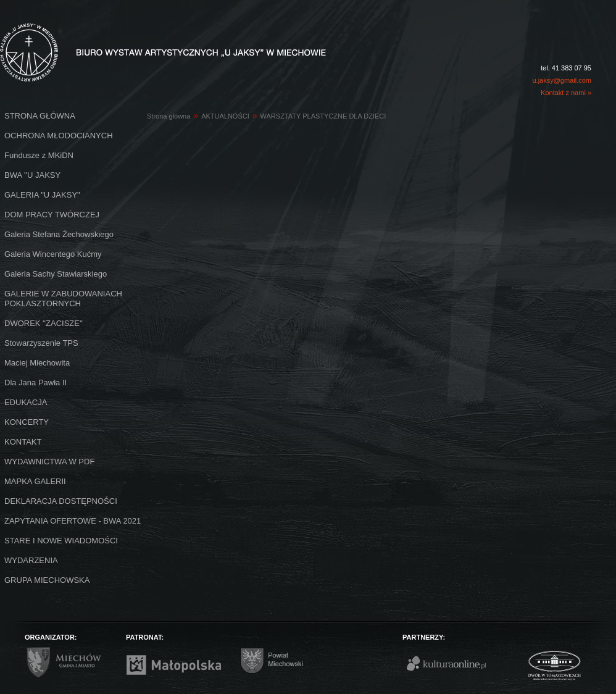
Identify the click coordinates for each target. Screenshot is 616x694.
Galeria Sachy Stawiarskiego (56, 274)
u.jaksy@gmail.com (562, 80)
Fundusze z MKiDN (39, 155)
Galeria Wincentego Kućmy (53, 254)
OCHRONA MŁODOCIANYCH (59, 136)
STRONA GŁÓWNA (40, 116)
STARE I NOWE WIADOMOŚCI (61, 541)
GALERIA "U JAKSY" (42, 195)
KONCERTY (27, 422)
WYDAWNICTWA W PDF (49, 462)
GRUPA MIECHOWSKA (47, 580)
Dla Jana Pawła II (35, 383)
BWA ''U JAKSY (32, 175)
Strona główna (169, 116)
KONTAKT (23, 442)
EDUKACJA (26, 402)
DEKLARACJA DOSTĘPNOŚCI (61, 501)
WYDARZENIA (31, 560)
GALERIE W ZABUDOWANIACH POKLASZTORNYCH (63, 299)
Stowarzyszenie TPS (41, 343)
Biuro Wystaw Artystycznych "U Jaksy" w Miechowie (140, 39)
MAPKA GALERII (35, 481)
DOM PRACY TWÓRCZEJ (52, 215)
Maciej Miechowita (37, 363)
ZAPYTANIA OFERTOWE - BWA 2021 (73, 521)
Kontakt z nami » (566, 93)
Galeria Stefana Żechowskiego (59, 234)
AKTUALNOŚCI (225, 116)
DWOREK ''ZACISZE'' (44, 323)
